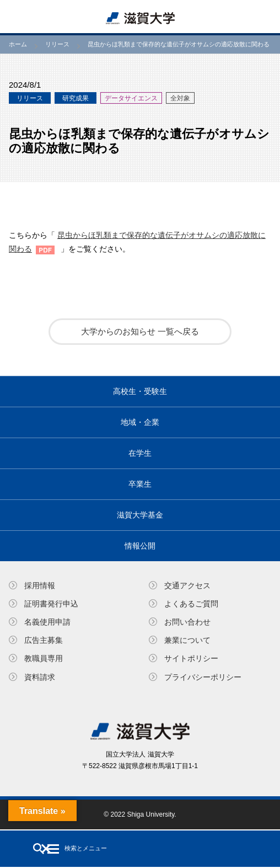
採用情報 (40, 585)
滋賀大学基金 (140, 515)
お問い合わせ (187, 622)
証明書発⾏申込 (51, 604)
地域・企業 (140, 422)
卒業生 (140, 484)
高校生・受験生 (140, 391)
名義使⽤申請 (47, 622)
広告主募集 (44, 640)
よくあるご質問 (191, 604)
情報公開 (140, 546)
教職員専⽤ (44, 658)
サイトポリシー (191, 658)
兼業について (187, 640)
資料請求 (40, 677)
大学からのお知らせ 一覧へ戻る (140, 331)
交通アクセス (187, 585)
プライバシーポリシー (203, 677)
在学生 (140, 453)
